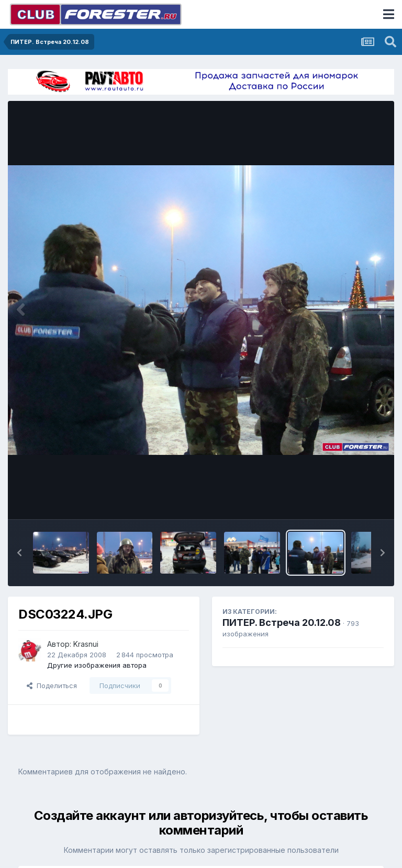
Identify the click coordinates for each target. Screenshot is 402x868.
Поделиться (52, 686)
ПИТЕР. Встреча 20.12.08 (282, 623)
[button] (19, 553)
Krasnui (86, 644)
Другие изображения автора (97, 665)
